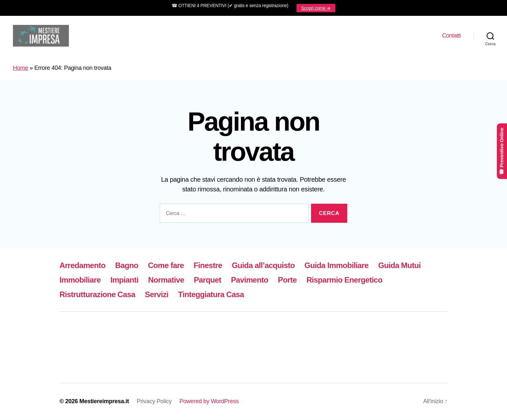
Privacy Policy (154, 402)
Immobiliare (80, 280)
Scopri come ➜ (316, 8)
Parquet (208, 280)
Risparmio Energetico (345, 280)
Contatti (451, 36)
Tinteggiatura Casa (211, 295)
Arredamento (82, 266)
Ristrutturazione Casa (97, 295)
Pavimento (249, 280)
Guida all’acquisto (263, 266)
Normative (166, 280)
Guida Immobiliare (337, 266)
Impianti (124, 280)
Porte (287, 280)
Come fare (166, 266)
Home (21, 68)
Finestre (208, 266)
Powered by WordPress (209, 402)
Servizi (157, 295)
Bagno (127, 266)
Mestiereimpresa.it (104, 402)
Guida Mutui (399, 266)
